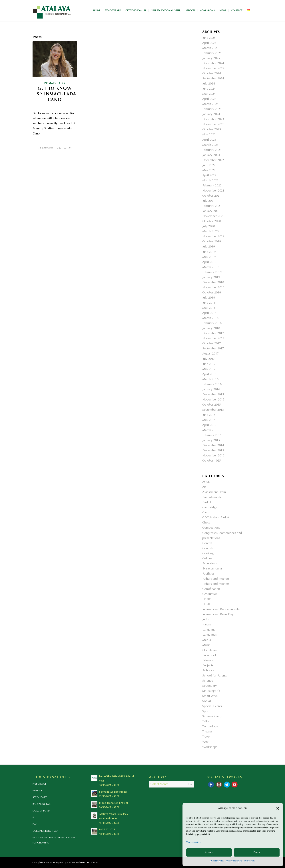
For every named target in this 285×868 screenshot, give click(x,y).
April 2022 (209, 176)
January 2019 (211, 278)
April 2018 (209, 313)
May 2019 (209, 257)
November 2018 (213, 288)
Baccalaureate (212, 497)
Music (206, 645)
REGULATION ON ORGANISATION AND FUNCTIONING (54, 840)
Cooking (208, 554)
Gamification (211, 589)
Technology (210, 727)
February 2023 (212, 150)
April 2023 (209, 140)
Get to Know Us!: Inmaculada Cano (55, 94)
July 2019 (209, 247)
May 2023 (209, 135)
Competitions (211, 528)
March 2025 (210, 48)
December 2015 (213, 395)
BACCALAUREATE (42, 804)
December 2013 (213, 451)
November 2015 (213, 400)
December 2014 (213, 446)
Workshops (210, 747)
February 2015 (212, 435)
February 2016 (212, 385)
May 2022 (209, 171)
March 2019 (210, 267)
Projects (208, 666)
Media (207, 640)
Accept (209, 852)
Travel (206, 737)
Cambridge (210, 508)
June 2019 (209, 252)
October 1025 (212, 461)
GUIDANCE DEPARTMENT (46, 831)
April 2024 (209, 99)
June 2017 (209, 364)
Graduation (210, 594)
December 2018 (213, 283)
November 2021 (213, 191)
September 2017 (213, 349)
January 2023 (211, 155)
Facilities (208, 574)
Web (205, 742)
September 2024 (213, 79)
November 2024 (213, 69)
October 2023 (212, 130)
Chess (206, 523)
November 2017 (213, 339)
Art (204, 487)
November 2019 (213, 237)
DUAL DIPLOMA (41, 811)
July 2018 (209, 298)
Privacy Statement (234, 861)
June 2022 (209, 165)
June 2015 (209, 415)
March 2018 (210, 318)
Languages (209, 635)
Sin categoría (211, 691)
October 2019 (212, 242)
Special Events (212, 706)
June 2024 (209, 89)
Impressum (249, 861)
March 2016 (210, 379)
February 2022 (212, 186)
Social (207, 701)
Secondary (210, 686)
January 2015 (211, 441)
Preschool (209, 655)
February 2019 (212, 272)
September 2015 (213, 410)
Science (208, 681)
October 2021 (212, 196)
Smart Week (210, 696)
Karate (207, 625)
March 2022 (210, 181)
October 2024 (212, 74)
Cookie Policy (218, 861)
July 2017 (209, 359)
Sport (206, 711)
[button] (278, 808)
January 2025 (211, 58)
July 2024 (209, 84)
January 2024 (211, 114)
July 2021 (209, 201)
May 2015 (209, 420)
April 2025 (209, 43)
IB (34, 818)
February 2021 (212, 206)
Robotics (208, 671)
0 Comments (46, 148)
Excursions (210, 564)
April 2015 (209, 425)
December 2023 (213, 119)
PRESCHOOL (39, 784)
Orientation (210, 650)
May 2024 (209, 94)
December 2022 (213, 160)
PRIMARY (37, 791)
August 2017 (210, 354)
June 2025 (209, 38)
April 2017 (209, 374)
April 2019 (209, 262)
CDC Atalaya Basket (216, 518)
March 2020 (210, 232)
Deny (257, 852)
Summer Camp (212, 717)
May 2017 (209, 369)
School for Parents (215, 676)
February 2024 (212, 109)
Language (209, 630)
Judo (205, 620)
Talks (61, 83)
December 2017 (213, 334)
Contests (208, 548)
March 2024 (210, 104)
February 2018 (212, 323)
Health (207, 599)
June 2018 (209, 303)
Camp (206, 513)
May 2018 (209, 308)
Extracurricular (212, 569)
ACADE (207, 482)
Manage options (194, 842)
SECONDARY (40, 797)
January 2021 (211, 211)
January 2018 (211, 328)
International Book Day (218, 615)
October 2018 (212, 293)
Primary (50, 83)
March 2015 (210, 430)
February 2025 (212, 53)
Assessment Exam (214, 492)
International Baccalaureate (221, 610)
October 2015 (212, 405)
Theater (207, 732)
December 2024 (213, 64)
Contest (207, 543)
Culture (207, 559)
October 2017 (212, 344)
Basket (207, 503)
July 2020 (209, 226)
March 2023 (210, 145)
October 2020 (212, 221)
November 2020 (213, 216)
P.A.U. (36, 824)
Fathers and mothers (216, 579)
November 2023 (213, 125)
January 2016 (211, 390)
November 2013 (213, 456)
